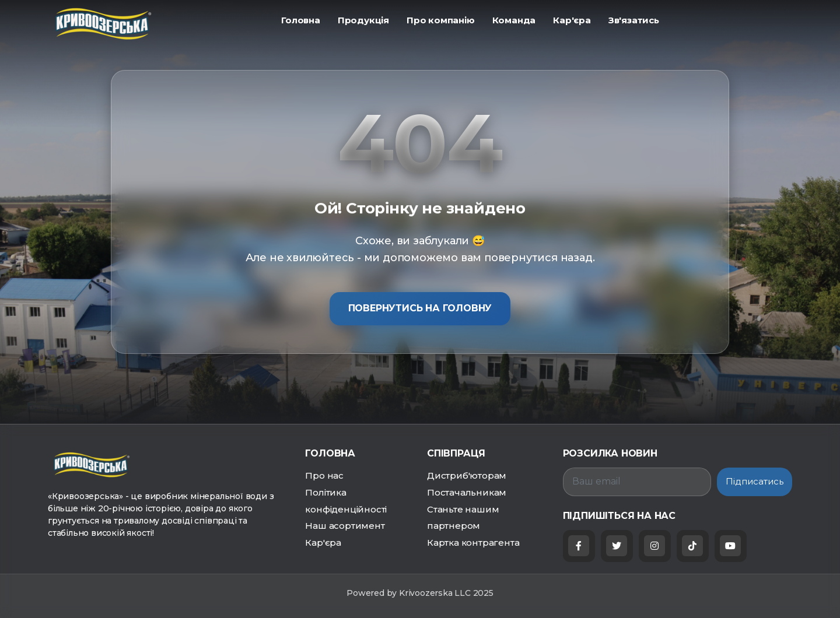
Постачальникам (467, 492)
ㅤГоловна (301, 20)
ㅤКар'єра (572, 20)
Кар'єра (323, 542)
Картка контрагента (473, 542)
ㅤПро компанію (441, 20)
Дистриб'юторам (467, 475)
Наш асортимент (345, 526)
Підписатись (755, 481)
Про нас (324, 475)
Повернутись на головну (420, 308)
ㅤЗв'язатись (634, 20)
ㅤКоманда (514, 20)
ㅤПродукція (363, 20)
